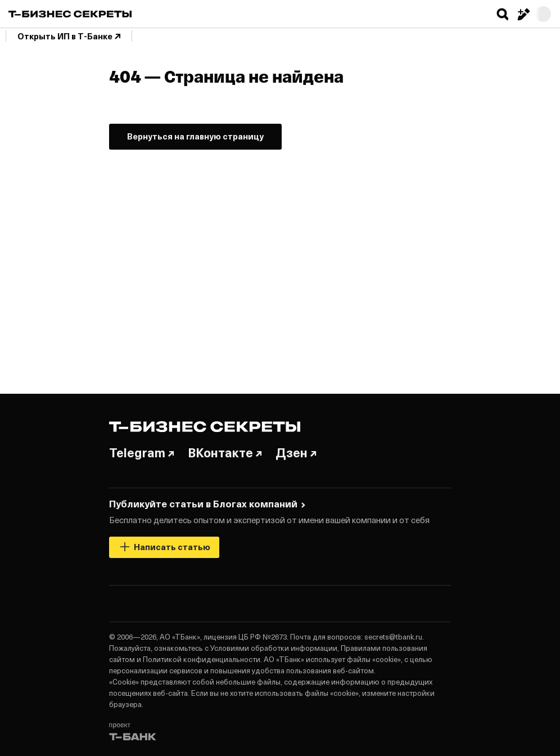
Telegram (142, 452)
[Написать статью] (523, 14)
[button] (503, 14)
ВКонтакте (225, 452)
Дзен (296, 452)
